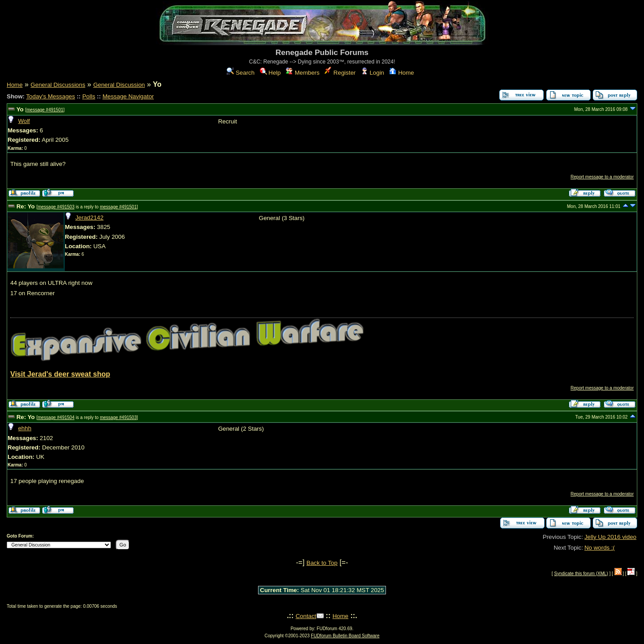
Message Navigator (128, 96)
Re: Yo (26, 206)
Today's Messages (50, 96)
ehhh (25, 428)
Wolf (24, 121)
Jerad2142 (89, 218)
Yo (20, 109)
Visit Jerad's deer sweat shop (60, 374)
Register (340, 73)
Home (401, 73)
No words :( (600, 548)
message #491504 (56, 417)
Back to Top (322, 563)
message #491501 (45, 110)
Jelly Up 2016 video (610, 537)
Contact (306, 616)
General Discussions (58, 85)
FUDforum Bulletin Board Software (345, 636)
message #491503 (56, 207)
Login (373, 73)
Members (303, 73)
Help (270, 73)
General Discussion (119, 85)
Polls (89, 96)
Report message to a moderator (602, 177)
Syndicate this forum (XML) (581, 574)
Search (241, 73)
